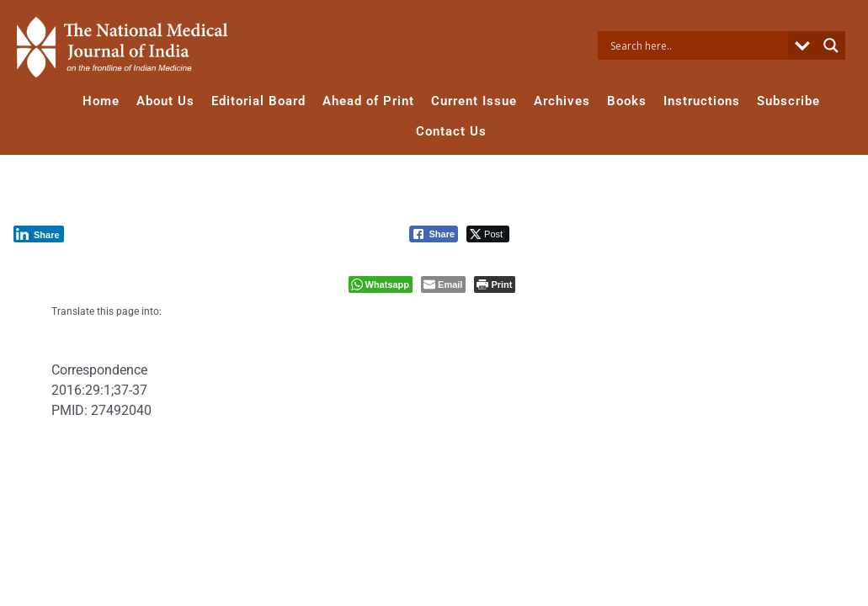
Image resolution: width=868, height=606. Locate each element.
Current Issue (474, 101)
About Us (165, 101)
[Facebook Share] (434, 234)
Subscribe (788, 101)
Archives (562, 101)
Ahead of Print (368, 101)
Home (101, 101)
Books (627, 101)
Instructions (702, 101)
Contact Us (451, 131)
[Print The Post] (495, 284)
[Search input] (697, 45)
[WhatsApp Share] (381, 284)
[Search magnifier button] (831, 45)
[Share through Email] (443, 284)
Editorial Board (258, 101)
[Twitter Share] (488, 234)
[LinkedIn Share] (39, 234)
